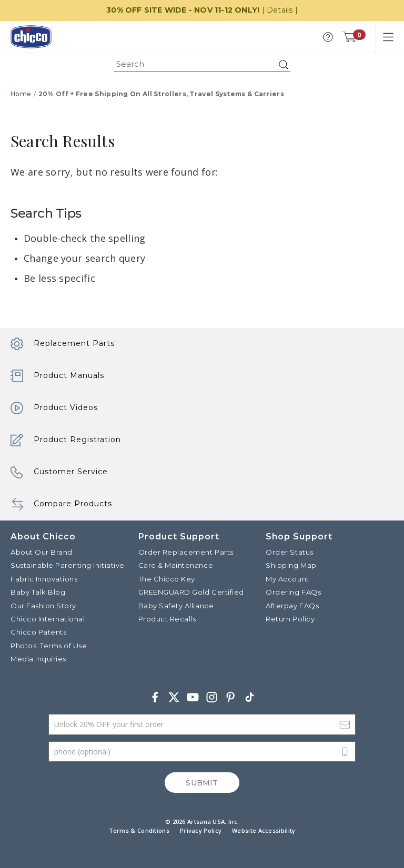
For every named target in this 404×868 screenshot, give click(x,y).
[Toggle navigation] (388, 37)
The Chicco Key (167, 578)
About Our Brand (42, 552)
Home (21, 94)
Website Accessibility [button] (264, 830)
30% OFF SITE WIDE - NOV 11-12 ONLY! (183, 10)
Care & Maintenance (176, 565)
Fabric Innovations (44, 578)
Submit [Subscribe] (202, 782)
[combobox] (202, 64)
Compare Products (61, 504)
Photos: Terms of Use (49, 645)
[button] (328, 37)
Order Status (289, 552)
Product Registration (66, 440)
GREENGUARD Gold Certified (191, 592)
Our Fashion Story (43, 605)
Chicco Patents (38, 632)
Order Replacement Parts (186, 552)
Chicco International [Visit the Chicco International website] (48, 619)
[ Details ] (280, 10)
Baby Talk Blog (38, 592)
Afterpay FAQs (292, 605)
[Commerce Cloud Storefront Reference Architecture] (31, 37)
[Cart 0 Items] (349, 37)
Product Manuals (57, 376)
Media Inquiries (38, 659)
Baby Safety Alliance (176, 605)
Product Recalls (167, 619)
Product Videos (54, 408)
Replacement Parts (63, 344)
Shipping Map (291, 565)
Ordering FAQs (293, 592)
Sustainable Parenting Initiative (68, 565)
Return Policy (290, 619)
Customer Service (59, 472)
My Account (287, 578)
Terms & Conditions (139, 830)
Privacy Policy (201, 830)
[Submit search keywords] (284, 65)
